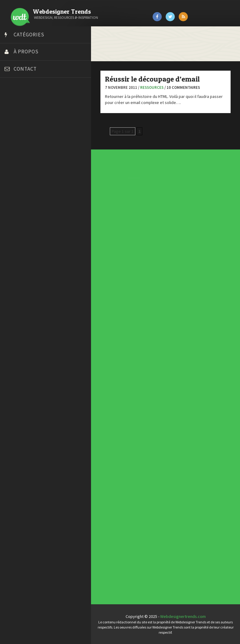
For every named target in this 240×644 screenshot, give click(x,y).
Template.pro (18, 210)
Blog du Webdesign (24, 111)
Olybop (13, 187)
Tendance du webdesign (125, 448)
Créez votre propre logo (28, 141)
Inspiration (121, 301)
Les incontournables (124, 447)
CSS (120, 298)
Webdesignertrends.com (183, 616)
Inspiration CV (123, 452)
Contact (25, 69)
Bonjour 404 (17, 119)
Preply (12, 194)
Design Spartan (20, 149)
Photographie (122, 305)
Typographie (122, 309)
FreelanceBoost (21, 179)
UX (120, 310)
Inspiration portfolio (124, 451)
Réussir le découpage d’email (152, 79)
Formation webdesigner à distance (38, 172)
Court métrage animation (29, 126)
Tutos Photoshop (22, 217)
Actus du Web (122, 294)
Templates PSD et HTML (124, 453)
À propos (26, 52)
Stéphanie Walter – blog (28, 202)
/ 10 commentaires (182, 87)
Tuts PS (13, 225)
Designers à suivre (122, 299)
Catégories (29, 35)
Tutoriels (121, 308)
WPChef (13, 232)
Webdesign (121, 312)
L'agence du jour (122, 304)
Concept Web (122, 295)
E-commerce (122, 300)
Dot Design (16, 156)
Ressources (152, 87)
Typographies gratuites (125, 449)
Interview (121, 303)
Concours (121, 296)
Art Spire (14, 103)
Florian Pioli (16, 164)
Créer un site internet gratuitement (38, 134)
